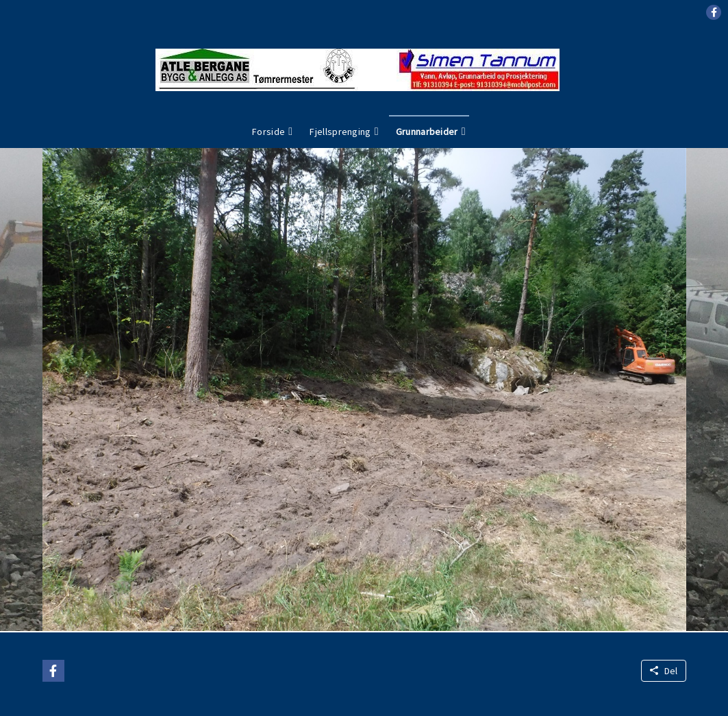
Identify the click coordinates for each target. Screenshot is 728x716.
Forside (268, 132)
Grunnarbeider (427, 132)
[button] (714, 12)
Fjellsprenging (340, 132)
